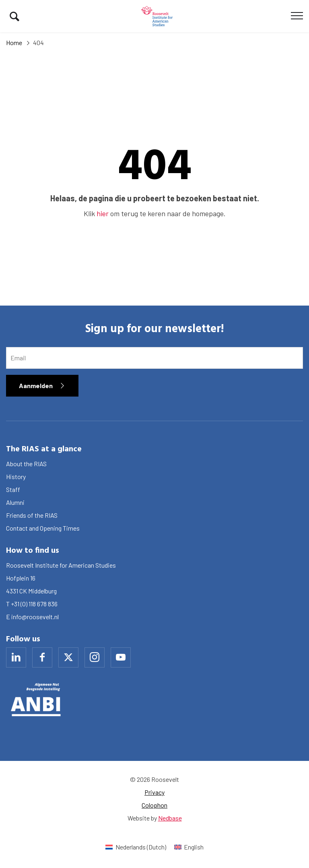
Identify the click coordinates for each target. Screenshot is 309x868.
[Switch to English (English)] (189, 847)
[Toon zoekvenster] (14, 16)
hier (103, 213)
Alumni (15, 502)
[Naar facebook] (42, 657)
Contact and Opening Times (43, 528)
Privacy (154, 792)
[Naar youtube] (121, 657)
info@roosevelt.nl (35, 617)
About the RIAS (26, 464)
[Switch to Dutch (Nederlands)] (136, 847)
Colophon (154, 805)
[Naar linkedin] (16, 657)
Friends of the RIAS (32, 515)
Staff (13, 489)
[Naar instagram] (95, 657)
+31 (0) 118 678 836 (34, 604)
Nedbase (170, 818)
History (16, 476)
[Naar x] (68, 657)
